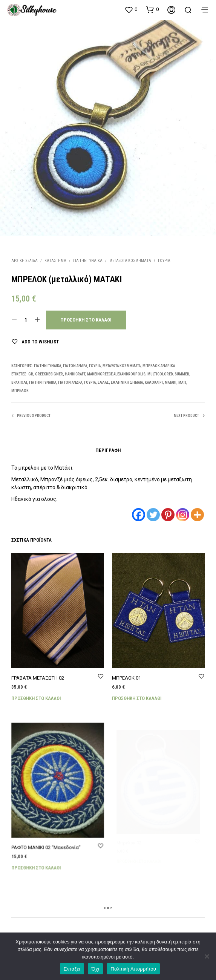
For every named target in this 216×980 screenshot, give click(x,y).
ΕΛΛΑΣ (103, 382)
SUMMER (182, 374)
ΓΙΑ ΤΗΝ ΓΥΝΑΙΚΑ (88, 261)
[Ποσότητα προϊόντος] (26, 320)
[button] (131, 9)
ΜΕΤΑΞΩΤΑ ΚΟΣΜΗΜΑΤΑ (130, 261)
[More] (197, 515)
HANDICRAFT (75, 374)
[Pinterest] (168, 515)
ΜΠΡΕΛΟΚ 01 (128, 675)
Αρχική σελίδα (25, 261)
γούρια (90, 382)
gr (31, 374)
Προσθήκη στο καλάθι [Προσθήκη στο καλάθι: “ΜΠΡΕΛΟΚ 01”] (138, 695)
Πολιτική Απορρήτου (133, 969)
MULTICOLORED (160, 374)
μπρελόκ (20, 391)
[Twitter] (153, 515)
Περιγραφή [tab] (108, 450)
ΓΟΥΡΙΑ (164, 261)
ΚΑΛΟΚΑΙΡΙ (154, 382)
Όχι (96, 969)
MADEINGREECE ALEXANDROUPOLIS (116, 374)
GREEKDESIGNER (49, 374)
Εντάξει (72, 969)
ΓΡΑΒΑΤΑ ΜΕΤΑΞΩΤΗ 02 (38, 678)
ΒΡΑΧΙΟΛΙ (19, 382)
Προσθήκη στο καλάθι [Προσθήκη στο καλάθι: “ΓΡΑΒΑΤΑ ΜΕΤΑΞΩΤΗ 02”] (36, 698)
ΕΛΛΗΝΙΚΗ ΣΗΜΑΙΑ (127, 382)
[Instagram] (183, 515)
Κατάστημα (55, 261)
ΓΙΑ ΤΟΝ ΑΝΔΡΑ (75, 366)
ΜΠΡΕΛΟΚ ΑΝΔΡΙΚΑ (159, 366)
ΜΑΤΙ (182, 382)
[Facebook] (139, 515)
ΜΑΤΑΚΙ (171, 382)
